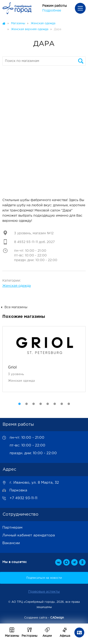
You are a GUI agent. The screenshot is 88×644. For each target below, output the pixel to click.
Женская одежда (17, 286)
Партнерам (12, 528)
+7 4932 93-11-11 (23, 498)
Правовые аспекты (44, 592)
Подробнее (52, 11)
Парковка (18, 490)
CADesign (57, 618)
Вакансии (11, 543)
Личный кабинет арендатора (29, 535)
